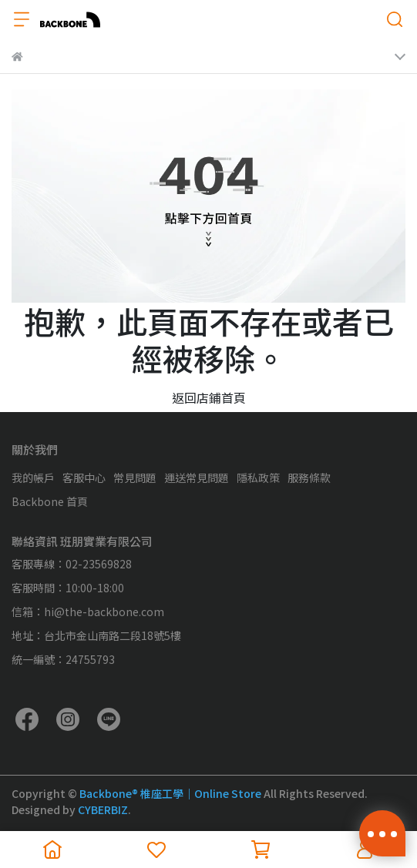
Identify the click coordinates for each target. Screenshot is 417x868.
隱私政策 (258, 478)
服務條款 (309, 478)
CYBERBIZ (103, 809)
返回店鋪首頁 (209, 397)
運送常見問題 (197, 478)
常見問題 (135, 478)
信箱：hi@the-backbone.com (88, 612)
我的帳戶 (33, 478)
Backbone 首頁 (50, 501)
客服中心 (84, 478)
